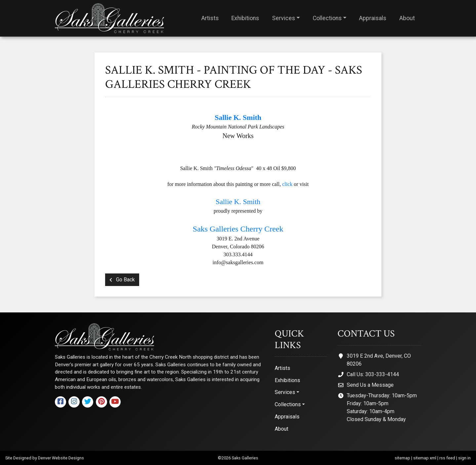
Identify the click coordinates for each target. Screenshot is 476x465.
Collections (327, 18)
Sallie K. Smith (238, 202)
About (407, 18)
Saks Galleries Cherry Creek (238, 229)
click (287, 184)
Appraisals (373, 18)
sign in (464, 458)
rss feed (447, 458)
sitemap (402, 458)
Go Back (122, 280)
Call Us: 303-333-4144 (373, 374)
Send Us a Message (370, 385)
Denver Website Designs (61, 458)
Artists (210, 18)
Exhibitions (245, 18)
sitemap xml (425, 458)
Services (284, 18)
